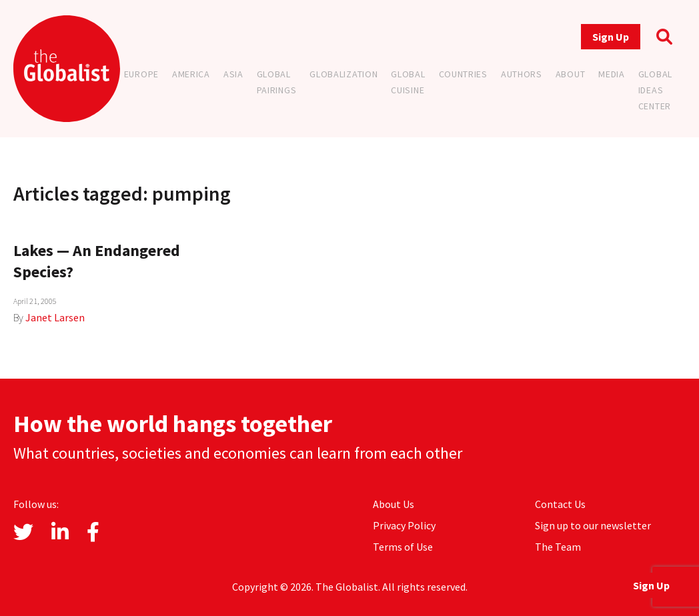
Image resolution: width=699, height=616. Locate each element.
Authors (522, 74)
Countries (463, 74)
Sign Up (611, 37)
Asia (233, 74)
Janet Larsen (55, 317)
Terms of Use (403, 547)
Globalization (343, 74)
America (191, 74)
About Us (394, 504)
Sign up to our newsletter (593, 525)
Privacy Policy (404, 525)
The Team (558, 547)
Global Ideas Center (655, 90)
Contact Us (560, 504)
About (571, 74)
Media (612, 74)
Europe (141, 74)
